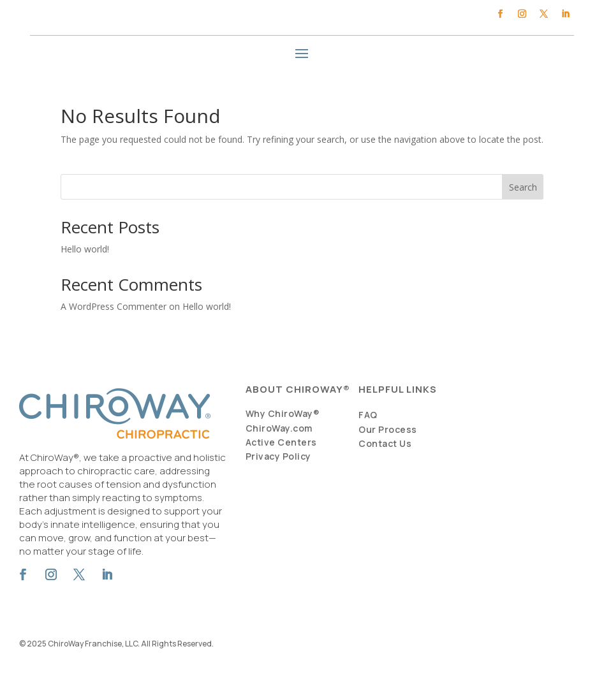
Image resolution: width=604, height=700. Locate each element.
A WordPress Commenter (114, 306)
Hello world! (85, 249)
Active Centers (281, 442)
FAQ (368, 415)
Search (523, 187)
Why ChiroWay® (283, 413)
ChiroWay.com (279, 428)
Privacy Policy (278, 456)
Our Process (388, 429)
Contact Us (385, 443)
